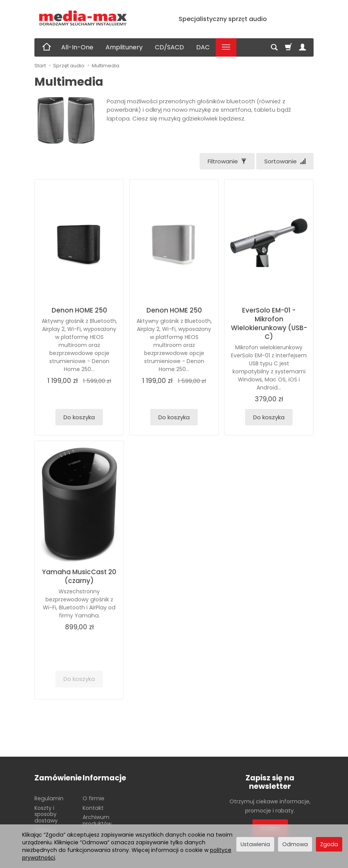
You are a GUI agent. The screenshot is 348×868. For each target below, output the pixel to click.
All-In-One (77, 47)
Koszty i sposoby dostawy (46, 814)
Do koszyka (79, 417)
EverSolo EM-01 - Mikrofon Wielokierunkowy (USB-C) (269, 323)
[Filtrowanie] (227, 161)
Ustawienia (255, 844)
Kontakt (93, 808)
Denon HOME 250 (79, 310)
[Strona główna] (83, 18)
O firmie (94, 798)
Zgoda (329, 844)
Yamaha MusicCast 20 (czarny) (79, 576)
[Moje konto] (302, 47)
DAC (203, 47)
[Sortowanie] (285, 161)
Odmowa (295, 844)
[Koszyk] (288, 47)
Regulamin (49, 798)
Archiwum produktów (97, 820)
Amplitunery (124, 47)
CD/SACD (169, 47)
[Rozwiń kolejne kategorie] (226, 47)
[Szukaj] (274, 47)
